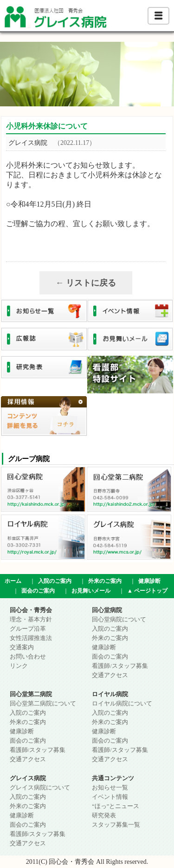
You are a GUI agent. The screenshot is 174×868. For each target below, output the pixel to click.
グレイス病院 (28, 778)
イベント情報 (110, 797)
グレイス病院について (40, 788)
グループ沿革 (28, 629)
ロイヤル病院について (122, 704)
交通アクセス (110, 675)
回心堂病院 (107, 610)
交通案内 (22, 647)
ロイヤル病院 (110, 694)
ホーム (13, 581)
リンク (19, 666)
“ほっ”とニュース (116, 806)
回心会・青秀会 (31, 610)
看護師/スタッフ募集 (120, 666)
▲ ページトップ (147, 591)
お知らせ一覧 (110, 788)
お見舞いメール (91, 591)
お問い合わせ (28, 657)
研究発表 (104, 816)
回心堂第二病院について (43, 704)
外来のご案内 (105, 581)
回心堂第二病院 (31, 694)
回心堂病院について (119, 620)
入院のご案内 (55, 581)
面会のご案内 (38, 591)
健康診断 (149, 581)
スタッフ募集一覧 (116, 825)
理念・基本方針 (31, 620)
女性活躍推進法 (31, 638)
